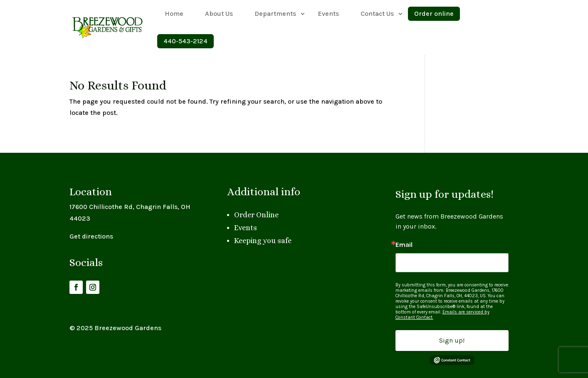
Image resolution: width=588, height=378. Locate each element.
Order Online (256, 215)
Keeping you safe (263, 241)
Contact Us (377, 14)
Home (174, 14)
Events (328, 14)
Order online (434, 14)
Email (404, 245)
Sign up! (452, 340)
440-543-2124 (185, 41)
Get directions (91, 236)
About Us (219, 14)
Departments (275, 14)
